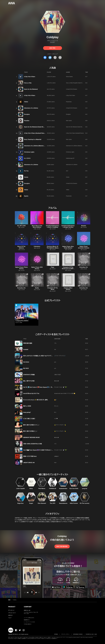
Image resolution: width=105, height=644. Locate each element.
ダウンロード (11, 610)
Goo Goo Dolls (74, 489)
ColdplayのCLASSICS (22, 321)
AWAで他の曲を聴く (62, 546)
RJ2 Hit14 (26, 362)
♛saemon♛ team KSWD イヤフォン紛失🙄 (65, 393)
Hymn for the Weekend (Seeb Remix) (35, 127)
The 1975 (52, 503)
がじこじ (56, 406)
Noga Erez (20, 503)
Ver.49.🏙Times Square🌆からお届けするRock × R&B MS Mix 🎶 (42, 450)
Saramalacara (63, 503)
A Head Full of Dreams (72, 89)
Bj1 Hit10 (26, 368)
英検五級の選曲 (28, 343)
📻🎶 (56, 400)
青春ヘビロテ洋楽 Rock (30, 456)
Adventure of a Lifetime (31, 108)
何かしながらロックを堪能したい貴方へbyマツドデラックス (40, 356)
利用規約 (56, 634)
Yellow (26, 102)
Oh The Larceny (85, 503)
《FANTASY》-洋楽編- (29, 375)
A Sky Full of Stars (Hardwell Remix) (35, 133)
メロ (55, 444)
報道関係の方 (27, 620)
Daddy (37, 288)
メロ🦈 (56, 419)
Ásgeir (31, 503)
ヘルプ (10, 618)
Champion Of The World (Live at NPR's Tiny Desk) (68, 269)
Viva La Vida (28, 83)
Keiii (55, 463)
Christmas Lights (29, 152)
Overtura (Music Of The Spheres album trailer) (53, 248)
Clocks (26, 177)
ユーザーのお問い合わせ (29, 618)
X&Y (67, 171)
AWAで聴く (52, 48)
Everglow (27, 114)
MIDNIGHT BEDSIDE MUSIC (32, 437)
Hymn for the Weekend (31, 89)
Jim (55, 349)
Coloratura (37, 246)
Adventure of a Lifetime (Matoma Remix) (36, 146)
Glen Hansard (42, 503)
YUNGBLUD (52, 489)
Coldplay (15, 600)
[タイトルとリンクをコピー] (55, 57)
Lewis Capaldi (20, 489)
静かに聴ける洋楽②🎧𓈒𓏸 (30, 431)
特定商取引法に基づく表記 (91, 634)
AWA (21, 323)
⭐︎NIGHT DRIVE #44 (29, 463)
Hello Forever (74, 503)
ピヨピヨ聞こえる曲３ (29, 419)
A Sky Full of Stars (30, 77)
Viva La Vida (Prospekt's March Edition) (76, 83)
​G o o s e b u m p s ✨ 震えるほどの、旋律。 (36, 400)
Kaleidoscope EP (70, 158)
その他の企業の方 (28, 624)
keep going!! (27, 412)
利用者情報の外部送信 (78, 634)
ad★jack (56, 456)
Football (26, 349)
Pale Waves (42, 489)
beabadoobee (63, 489)
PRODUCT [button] (12, 607)
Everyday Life (84, 267)
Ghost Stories (69, 77)
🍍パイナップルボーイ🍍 (60, 425)
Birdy (31, 489)
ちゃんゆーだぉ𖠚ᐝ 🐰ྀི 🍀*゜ (61, 387)
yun (55, 362)
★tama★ (57, 381)
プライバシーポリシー (66, 634)
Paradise (27, 121)
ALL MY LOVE (21, 226)
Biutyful (84, 226)
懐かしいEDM (27, 406)
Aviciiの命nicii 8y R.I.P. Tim (31, 393)
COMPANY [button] (28, 607)
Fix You (26, 171)
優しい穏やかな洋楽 (29, 381)
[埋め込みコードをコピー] (60, 57)
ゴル (55, 343)
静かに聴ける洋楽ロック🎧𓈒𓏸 (31, 425)
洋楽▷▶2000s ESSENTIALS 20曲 (33, 444)
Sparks (26, 196)
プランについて (12, 613)
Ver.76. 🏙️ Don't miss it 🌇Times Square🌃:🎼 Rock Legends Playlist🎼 (45, 387)
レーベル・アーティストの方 (29, 622)
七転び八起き (58, 375)
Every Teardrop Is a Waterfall (33, 139)
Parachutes (69, 102)
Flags (53, 267)
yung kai (85, 489)
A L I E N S (27, 158)
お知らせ (10, 615)
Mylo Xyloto (69, 121)
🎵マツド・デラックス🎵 (60, 356)
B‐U (55, 412)
